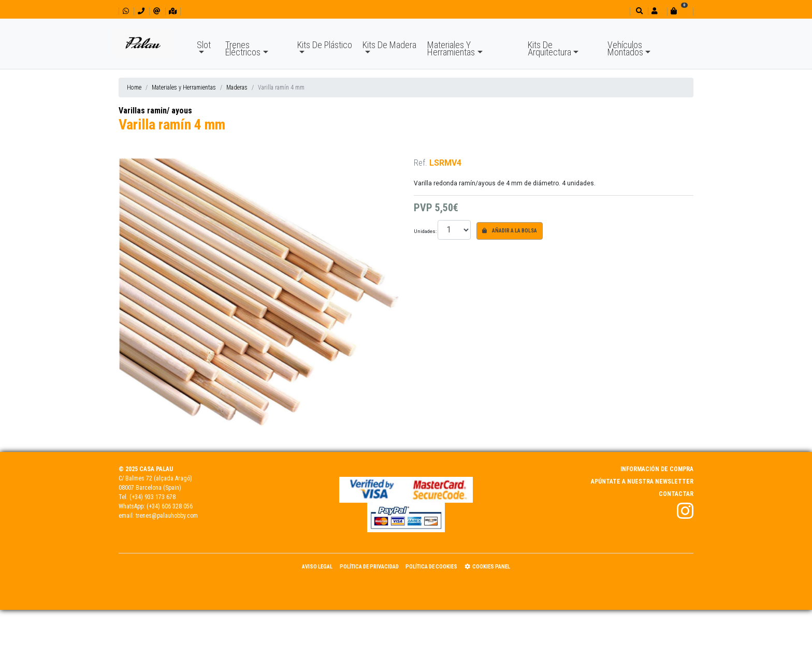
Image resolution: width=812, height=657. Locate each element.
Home (134, 87)
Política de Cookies (431, 567)
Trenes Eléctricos (243, 48)
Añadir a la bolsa (510, 231)
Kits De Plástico (325, 45)
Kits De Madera (389, 45)
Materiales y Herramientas (184, 87)
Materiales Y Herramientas (451, 48)
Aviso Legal (317, 567)
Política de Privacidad (369, 567)
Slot (204, 45)
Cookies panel (487, 567)
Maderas (237, 87)
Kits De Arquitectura (549, 48)
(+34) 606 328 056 (170, 506)
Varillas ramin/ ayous (155, 111)
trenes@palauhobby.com (167, 516)
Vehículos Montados (625, 48)
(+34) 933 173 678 (153, 497)
